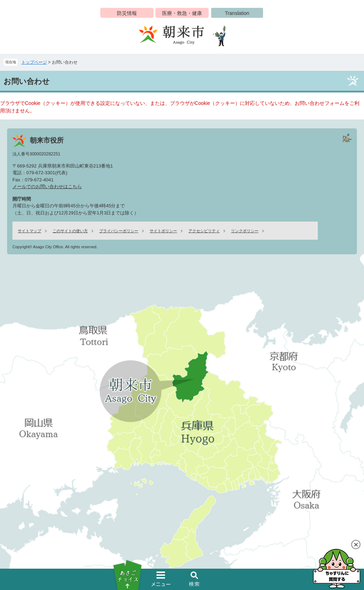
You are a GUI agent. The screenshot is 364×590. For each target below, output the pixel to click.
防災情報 (127, 13)
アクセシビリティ (204, 231)
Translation (237, 13)
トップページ (34, 62)
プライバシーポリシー (119, 231)
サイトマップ (30, 231)
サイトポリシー (163, 231)
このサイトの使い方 (70, 231)
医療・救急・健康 (182, 13)
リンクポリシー (245, 231)
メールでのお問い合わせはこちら (47, 187)
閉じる (356, 544)
